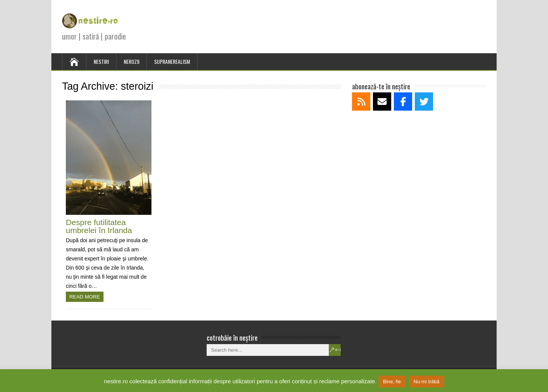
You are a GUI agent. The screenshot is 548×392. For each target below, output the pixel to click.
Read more (85, 297)
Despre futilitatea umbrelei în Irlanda (99, 226)
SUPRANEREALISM (172, 61)
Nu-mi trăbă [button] (427, 382)
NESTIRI (101, 61)
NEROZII (131, 61)
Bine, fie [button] (392, 382)
